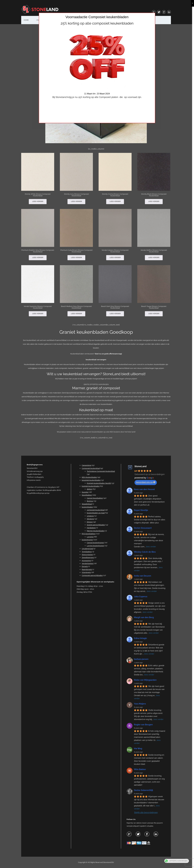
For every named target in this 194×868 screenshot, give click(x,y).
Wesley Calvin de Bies (146, 552)
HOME (27, 20)
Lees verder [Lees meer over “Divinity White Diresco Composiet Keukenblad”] (39, 201)
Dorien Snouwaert (144, 528)
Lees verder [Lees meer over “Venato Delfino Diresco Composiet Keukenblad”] (155, 257)
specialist (81, 418)
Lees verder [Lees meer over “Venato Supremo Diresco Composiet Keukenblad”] (39, 314)
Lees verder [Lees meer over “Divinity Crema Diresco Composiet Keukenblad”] (116, 201)
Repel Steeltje (142, 510)
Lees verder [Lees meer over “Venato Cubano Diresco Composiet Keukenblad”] (116, 257)
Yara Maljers (141, 704)
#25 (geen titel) (60, 20)
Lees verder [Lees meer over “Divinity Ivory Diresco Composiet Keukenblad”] (77, 201)
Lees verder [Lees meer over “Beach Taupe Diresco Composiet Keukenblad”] (155, 314)
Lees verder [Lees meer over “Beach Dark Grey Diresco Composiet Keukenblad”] (116, 314)
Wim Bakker (141, 769)
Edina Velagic (141, 638)
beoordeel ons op (147, 482)
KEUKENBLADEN (137, 20)
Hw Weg (139, 749)
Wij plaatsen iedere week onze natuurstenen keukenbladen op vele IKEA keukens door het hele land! (97, 432)
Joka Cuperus (142, 597)
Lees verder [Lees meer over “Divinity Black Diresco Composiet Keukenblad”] (155, 201)
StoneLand (141, 466)
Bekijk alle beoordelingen (147, 812)
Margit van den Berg (145, 617)
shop (153, 20)
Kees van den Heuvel (145, 489)
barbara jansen (142, 659)
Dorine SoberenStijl (144, 790)
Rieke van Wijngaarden (146, 680)
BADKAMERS (117, 20)
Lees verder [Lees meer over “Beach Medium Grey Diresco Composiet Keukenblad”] (77, 314)
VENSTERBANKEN (97, 20)
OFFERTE (79, 20)
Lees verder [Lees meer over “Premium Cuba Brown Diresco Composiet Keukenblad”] (77, 257)
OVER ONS (42, 20)
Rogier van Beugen (144, 725)
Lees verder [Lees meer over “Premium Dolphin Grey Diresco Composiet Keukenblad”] (39, 257)
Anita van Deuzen (143, 576)
